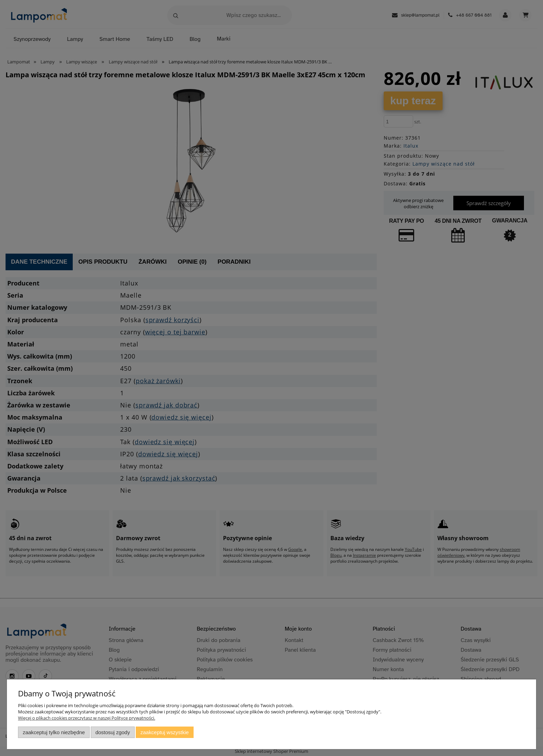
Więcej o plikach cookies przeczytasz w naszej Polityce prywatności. (87, 718)
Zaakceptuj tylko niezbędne (54, 732)
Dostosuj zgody (113, 732)
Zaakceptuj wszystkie (165, 732)
